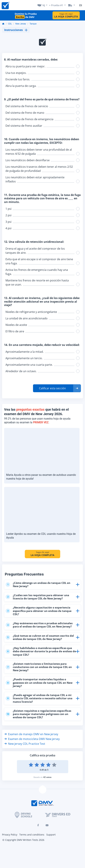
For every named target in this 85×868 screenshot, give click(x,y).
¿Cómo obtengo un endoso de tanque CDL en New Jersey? (38, 584)
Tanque (33, 24)
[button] (57, 388)
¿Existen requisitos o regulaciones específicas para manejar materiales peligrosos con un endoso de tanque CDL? (38, 714)
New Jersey (21, 24)
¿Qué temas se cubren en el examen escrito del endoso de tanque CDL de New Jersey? (40, 637)
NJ (44, 5)
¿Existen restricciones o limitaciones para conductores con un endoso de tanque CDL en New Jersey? (39, 667)
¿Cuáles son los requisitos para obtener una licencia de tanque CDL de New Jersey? (37, 597)
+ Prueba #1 (56, 5)
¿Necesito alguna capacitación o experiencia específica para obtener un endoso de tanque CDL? (39, 611)
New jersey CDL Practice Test (25, 744)
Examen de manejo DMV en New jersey (31, 734)
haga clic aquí (66, 15)
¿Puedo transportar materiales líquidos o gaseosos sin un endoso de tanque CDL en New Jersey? (39, 683)
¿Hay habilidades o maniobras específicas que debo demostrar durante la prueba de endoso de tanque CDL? (41, 651)
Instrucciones (16, 30)
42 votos (47, 777)
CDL (10, 24)
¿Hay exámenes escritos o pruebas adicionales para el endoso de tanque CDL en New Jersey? (39, 625)
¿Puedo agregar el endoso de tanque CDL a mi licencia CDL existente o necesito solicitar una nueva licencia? (39, 698)
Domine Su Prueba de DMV (26, 15)
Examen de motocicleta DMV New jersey (32, 739)
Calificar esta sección (52, 388)
